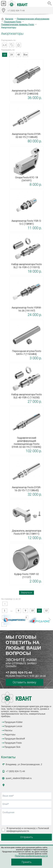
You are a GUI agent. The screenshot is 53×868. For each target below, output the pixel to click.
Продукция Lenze (13, 726)
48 (19, 55)
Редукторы (10, 735)
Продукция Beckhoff (15, 739)
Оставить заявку (24, 682)
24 (12, 55)
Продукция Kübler (14, 722)
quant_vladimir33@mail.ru (19, 778)
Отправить (27, 837)
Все (25, 55)
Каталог (9, 19)
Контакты (8, 757)
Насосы (8, 730)
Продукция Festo (13, 22)
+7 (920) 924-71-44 (19, 672)
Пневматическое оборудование (33, 19)
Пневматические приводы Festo (18, 25)
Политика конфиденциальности (31, 856)
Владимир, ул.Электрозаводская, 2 (24, 764)
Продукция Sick (12, 747)
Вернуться (27, 593)
